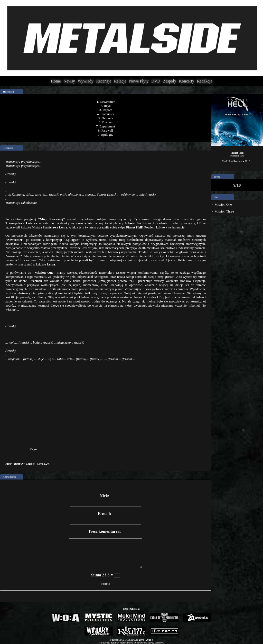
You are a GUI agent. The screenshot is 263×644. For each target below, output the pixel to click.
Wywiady (86, 81)
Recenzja (8, 148)
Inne (216, 197)
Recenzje (104, 81)
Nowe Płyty (139, 81)
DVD (156, 81)
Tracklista (8, 91)
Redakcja (205, 81)
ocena (217, 177)
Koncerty (187, 81)
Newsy (69, 81)
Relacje (120, 81)
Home (56, 81)
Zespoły (170, 81)
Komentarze (10, 477)
